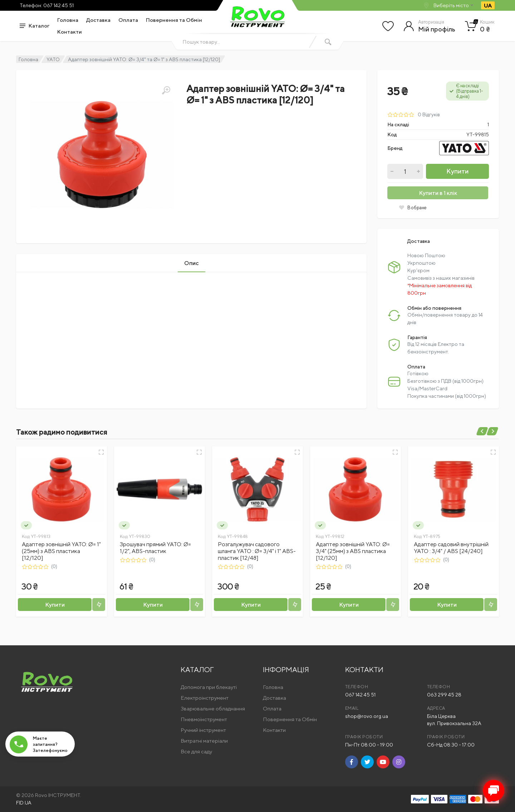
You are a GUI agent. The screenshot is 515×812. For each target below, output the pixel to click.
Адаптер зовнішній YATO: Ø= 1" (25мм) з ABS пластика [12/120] (61, 551)
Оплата (128, 20)
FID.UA (24, 803)
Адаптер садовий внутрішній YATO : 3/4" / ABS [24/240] (451, 548)
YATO (53, 59)
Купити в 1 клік (438, 193)
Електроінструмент (205, 698)
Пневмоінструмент (204, 719)
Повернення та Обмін (174, 20)
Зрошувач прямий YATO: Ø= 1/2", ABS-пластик (155, 548)
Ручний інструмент (203, 730)
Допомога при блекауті (209, 687)
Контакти (70, 32)
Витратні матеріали (204, 741)
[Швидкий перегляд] (101, 452)
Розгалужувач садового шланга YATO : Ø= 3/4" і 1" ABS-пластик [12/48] (257, 551)
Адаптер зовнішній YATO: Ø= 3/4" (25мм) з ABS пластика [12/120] (353, 551)
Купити (457, 171)
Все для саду (196, 751)
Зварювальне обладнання (213, 708)
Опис (192, 263)
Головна (68, 20)
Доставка (98, 20)
